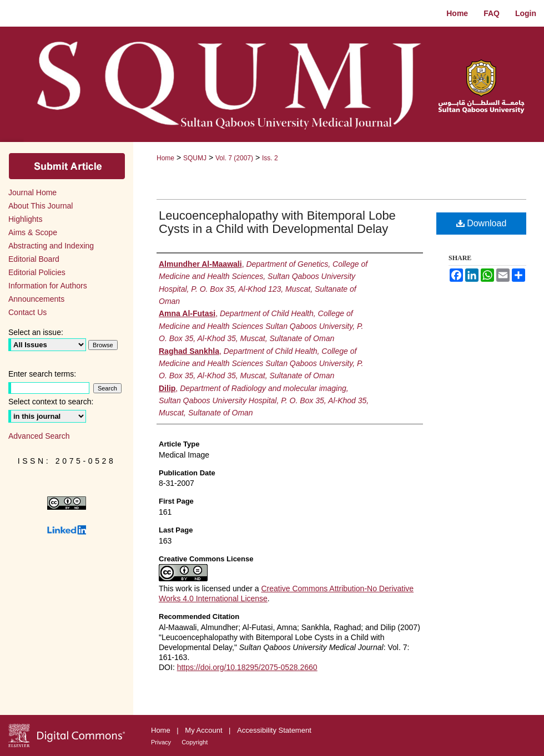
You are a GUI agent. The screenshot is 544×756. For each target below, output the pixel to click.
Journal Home (32, 192)
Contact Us (27, 312)
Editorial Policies (37, 272)
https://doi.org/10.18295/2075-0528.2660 (247, 667)
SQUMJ (195, 158)
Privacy (162, 742)
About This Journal (41, 206)
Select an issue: (36, 332)
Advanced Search (39, 436)
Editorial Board (34, 259)
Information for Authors (48, 286)
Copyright (195, 742)
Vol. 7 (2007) (234, 158)
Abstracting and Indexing (51, 246)
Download (482, 223)
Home (165, 158)
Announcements (36, 299)
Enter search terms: (42, 374)
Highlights (25, 219)
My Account (205, 730)
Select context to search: (51, 402)
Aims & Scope (33, 232)
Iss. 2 (270, 158)
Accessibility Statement (274, 730)
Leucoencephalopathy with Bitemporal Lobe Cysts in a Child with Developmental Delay (277, 222)
